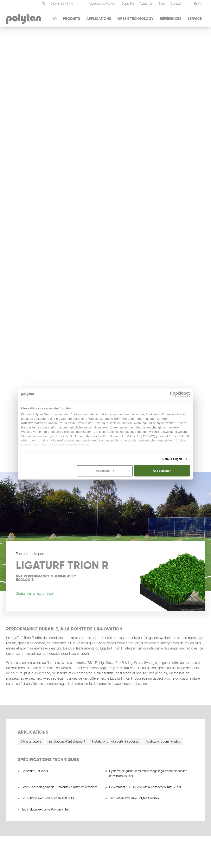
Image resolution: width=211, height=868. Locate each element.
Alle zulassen (162, 471)
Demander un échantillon (34, 593)
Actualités (146, 4)
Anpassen (105, 471)
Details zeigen (172, 459)
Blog (162, 4)
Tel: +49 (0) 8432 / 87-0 (58, 4)
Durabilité (128, 4)
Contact (176, 4)
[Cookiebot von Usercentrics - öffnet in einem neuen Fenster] (173, 394)
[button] (198, 4)
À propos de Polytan (102, 4)
